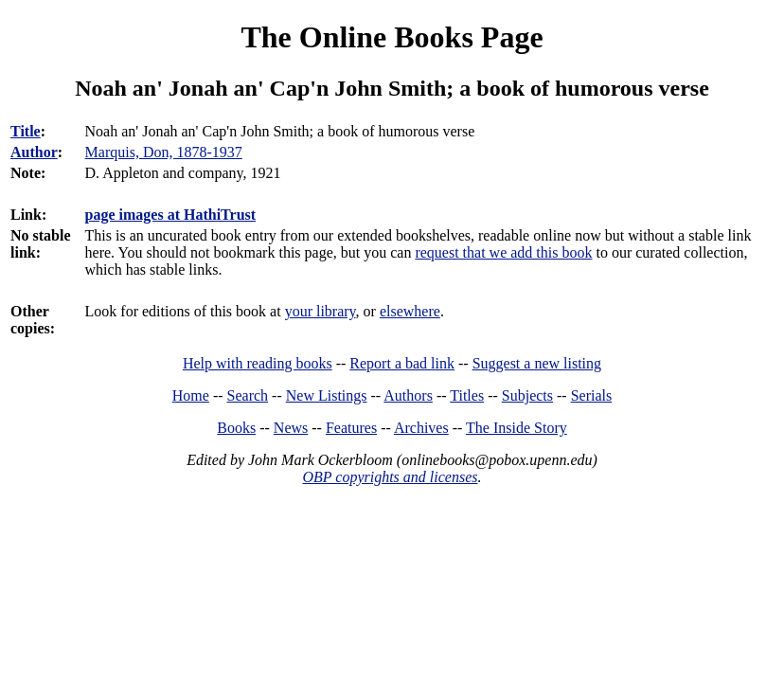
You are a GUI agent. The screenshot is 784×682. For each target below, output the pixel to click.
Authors (408, 395)
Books (236, 428)
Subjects (527, 395)
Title (26, 131)
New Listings (327, 395)
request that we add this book (503, 252)
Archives (421, 428)
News (291, 428)
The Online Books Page (392, 37)
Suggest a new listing (537, 363)
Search (248, 395)
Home (191, 395)
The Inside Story (517, 428)
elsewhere (410, 311)
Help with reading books (258, 363)
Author (34, 152)
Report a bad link (402, 363)
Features (351, 428)
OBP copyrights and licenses (390, 477)
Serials (592, 395)
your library (321, 311)
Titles (467, 395)
